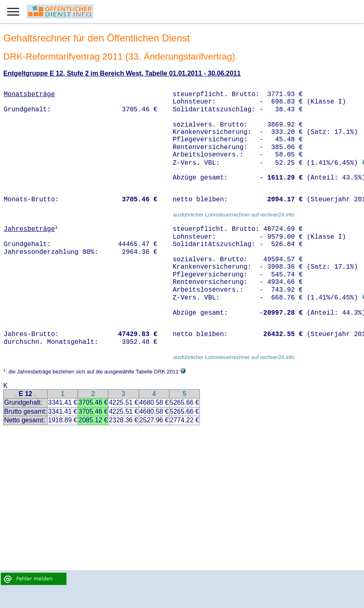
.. (16, 395)
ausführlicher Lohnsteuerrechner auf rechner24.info (234, 215)
